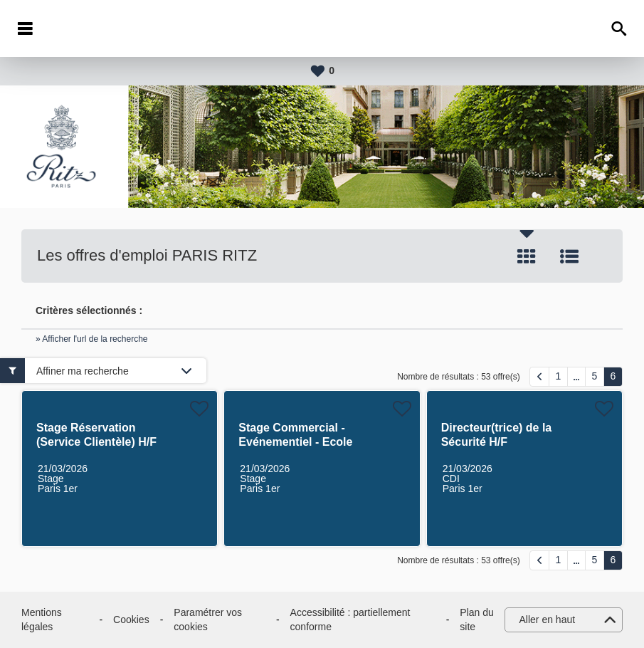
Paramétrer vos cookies (208, 620)
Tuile (527, 256)
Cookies (131, 620)
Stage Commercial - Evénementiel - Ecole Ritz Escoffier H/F (295, 442)
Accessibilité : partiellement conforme (350, 620)
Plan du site (476, 620)
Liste (569, 256)
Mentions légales (42, 620)
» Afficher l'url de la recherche (92, 339)
